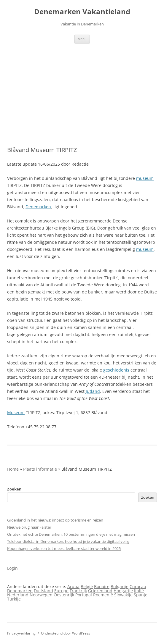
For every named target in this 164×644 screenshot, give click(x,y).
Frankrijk (78, 591)
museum (145, 178)
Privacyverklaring (21, 633)
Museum (16, 413)
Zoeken (14, 489)
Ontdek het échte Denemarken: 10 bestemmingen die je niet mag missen (71, 534)
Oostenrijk (64, 595)
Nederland (18, 595)
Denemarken (38, 207)
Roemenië (103, 595)
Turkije (14, 599)
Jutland (93, 391)
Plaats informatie (40, 469)
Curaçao (138, 586)
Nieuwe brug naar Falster (29, 527)
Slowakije (123, 595)
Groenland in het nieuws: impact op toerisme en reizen (55, 520)
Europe (61, 591)
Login (12, 568)
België (87, 586)
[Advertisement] (82, 88)
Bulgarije (120, 586)
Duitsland (43, 591)
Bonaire (102, 586)
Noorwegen (41, 595)
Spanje (141, 595)
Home (13, 469)
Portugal (84, 595)
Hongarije (123, 591)
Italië (139, 591)
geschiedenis (116, 370)
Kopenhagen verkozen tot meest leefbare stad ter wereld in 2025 (64, 548)
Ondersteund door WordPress (66, 633)
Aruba (73, 586)
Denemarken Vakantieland (82, 12)
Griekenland (100, 591)
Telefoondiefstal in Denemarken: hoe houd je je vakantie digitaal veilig (68, 541)
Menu (82, 39)
